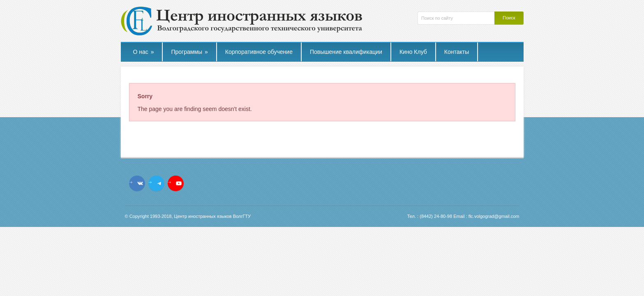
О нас (144, 52)
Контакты (457, 52)
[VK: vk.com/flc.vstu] (140, 183)
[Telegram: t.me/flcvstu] (159, 183)
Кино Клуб (413, 52)
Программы (189, 52)
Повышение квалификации (346, 52)
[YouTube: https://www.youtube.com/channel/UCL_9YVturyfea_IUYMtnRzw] (179, 183)
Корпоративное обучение (259, 52)
